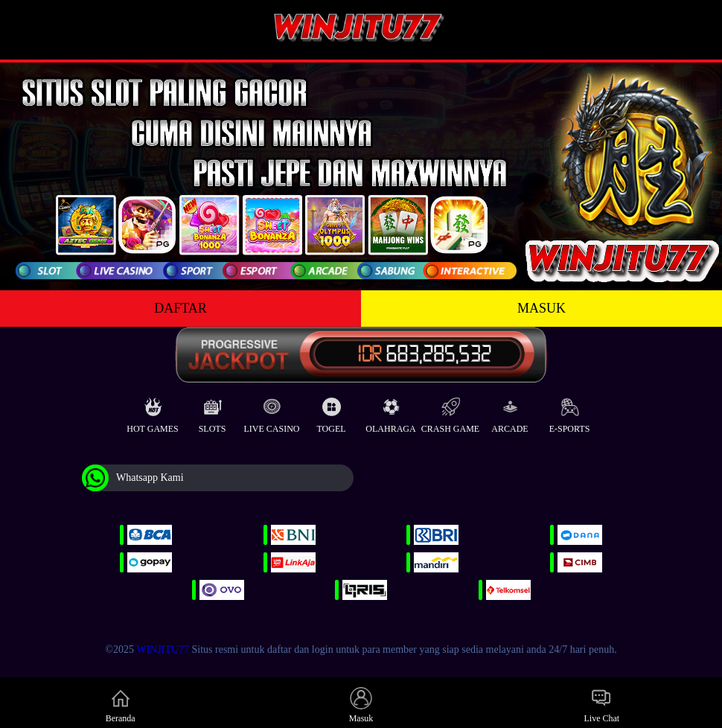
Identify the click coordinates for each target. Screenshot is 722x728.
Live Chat (601, 705)
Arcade (509, 412)
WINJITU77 (163, 649)
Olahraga (390, 412)
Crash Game (450, 412)
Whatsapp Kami (133, 478)
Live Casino (272, 412)
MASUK (541, 308)
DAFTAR (180, 308)
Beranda (121, 705)
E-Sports (570, 412)
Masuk (361, 705)
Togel (331, 412)
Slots (213, 412)
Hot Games (152, 412)
